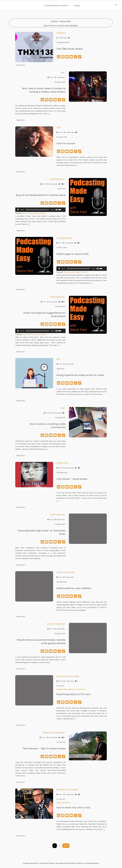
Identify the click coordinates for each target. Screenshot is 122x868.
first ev (84, 691)
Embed (43, 215)
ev (75, 691)
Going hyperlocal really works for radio (80, 377)
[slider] (37, 211)
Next (66, 846)
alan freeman (66, 804)
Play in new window (31, 215)
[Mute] (56, 211)
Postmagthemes (93, 863)
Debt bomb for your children (74, 590)
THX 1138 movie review (70, 49)
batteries (65, 691)
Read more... (21, 65)
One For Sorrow (66, 145)
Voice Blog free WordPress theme (69, 863)
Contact (77, 6)
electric (71, 691)
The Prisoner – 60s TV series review (44, 750)
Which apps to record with (73, 256)
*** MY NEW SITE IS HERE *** (56, 6)
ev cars (78, 691)
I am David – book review (72, 481)
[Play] (18, 211)
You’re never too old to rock (73, 809)
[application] (40, 211)
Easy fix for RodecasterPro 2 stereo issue (41, 197)
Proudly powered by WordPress (36, 863)
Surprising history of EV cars (74, 696)
